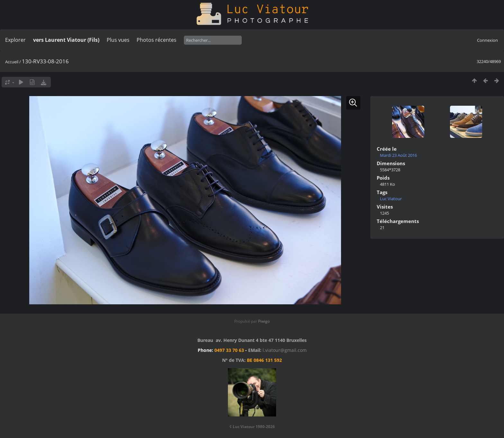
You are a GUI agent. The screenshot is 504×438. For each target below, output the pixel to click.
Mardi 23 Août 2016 (398, 155)
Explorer (15, 40)
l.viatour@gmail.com (285, 350)
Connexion (487, 40)
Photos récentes (157, 40)
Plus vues (118, 40)
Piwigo (264, 321)
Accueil (12, 62)
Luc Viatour (391, 199)
